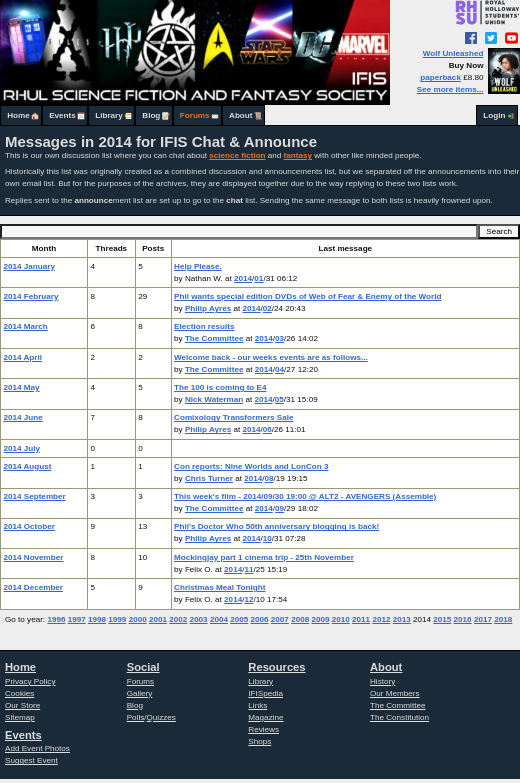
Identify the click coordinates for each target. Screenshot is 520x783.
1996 (56, 619)
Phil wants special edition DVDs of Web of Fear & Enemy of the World (307, 296)
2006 (260, 619)
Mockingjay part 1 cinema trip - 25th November (264, 557)
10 (267, 538)
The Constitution (399, 717)
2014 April (23, 357)
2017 (483, 619)
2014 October (29, 526)
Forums (195, 115)
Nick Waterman (214, 399)
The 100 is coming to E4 (220, 387)
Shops (259, 741)
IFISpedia (265, 693)
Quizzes (161, 717)
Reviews (263, 729)
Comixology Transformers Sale (233, 417)
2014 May (22, 387)
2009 (320, 619)
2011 (361, 619)
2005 (239, 619)
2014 (243, 278)
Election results (204, 326)
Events (62, 115)
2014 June (23, 417)
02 (267, 308)
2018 (503, 619)
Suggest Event (31, 760)
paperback (440, 77)
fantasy (298, 155)
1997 (77, 619)
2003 (199, 619)
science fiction (237, 155)
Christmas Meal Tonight (219, 587)
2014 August (28, 466)
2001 (158, 619)
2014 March (26, 326)
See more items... (450, 89)
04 (279, 369)
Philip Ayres (208, 308)
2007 (280, 619)
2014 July (22, 448)
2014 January (29, 266)
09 (279, 508)
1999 (117, 619)
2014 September (35, 496)
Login (494, 115)
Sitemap (20, 717)
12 (248, 599)
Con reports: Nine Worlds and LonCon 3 (251, 466)
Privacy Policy (30, 681)
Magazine (265, 717)
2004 (219, 619)
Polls (136, 717)
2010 (341, 619)
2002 (178, 619)
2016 (463, 619)
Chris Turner (209, 478)
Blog (151, 115)
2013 (402, 619)
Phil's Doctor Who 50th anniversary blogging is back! (276, 526)
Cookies (19, 693)
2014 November (34, 557)
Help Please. (198, 266)
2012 (381, 619)
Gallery (140, 693)
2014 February (31, 296)
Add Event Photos (37, 748)
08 (269, 478)
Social (143, 667)
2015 (442, 619)
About (240, 115)
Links (257, 705)
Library (109, 115)
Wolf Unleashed (453, 53)
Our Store (22, 705)
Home (18, 115)
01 (258, 278)
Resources (276, 667)
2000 (138, 619)
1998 (97, 619)
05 (279, 399)
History (382, 681)
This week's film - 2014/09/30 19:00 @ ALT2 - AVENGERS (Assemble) (305, 496)
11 (248, 569)
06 (267, 429)
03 (279, 338)
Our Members (395, 693)
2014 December (34, 587)
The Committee (214, 338)
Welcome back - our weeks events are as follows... (271, 357)
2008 (300, 619)
